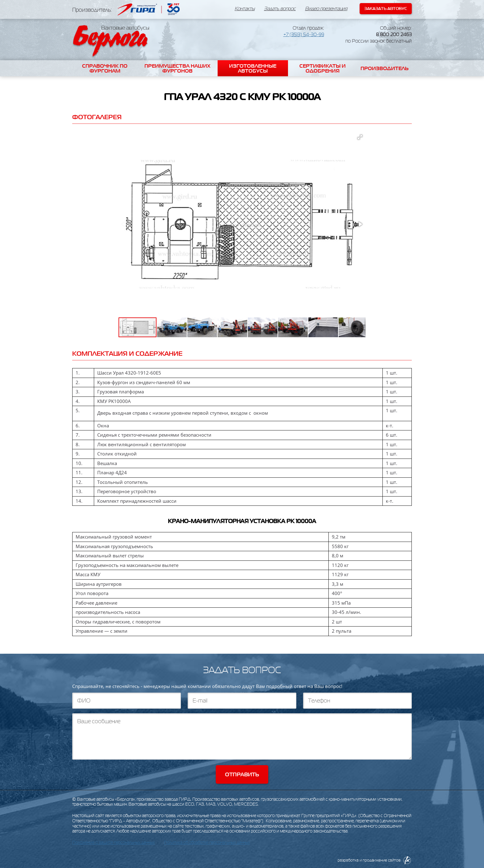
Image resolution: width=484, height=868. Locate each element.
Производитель (385, 68)
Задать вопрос (280, 9)
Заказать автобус (386, 8)
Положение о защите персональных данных (113, 843)
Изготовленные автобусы (253, 68)
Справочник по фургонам (105, 68)
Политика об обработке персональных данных (207, 843)
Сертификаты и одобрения (323, 68)
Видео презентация (326, 9)
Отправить (242, 774)
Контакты (245, 9)
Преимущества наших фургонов (177, 68)
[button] (360, 137)
